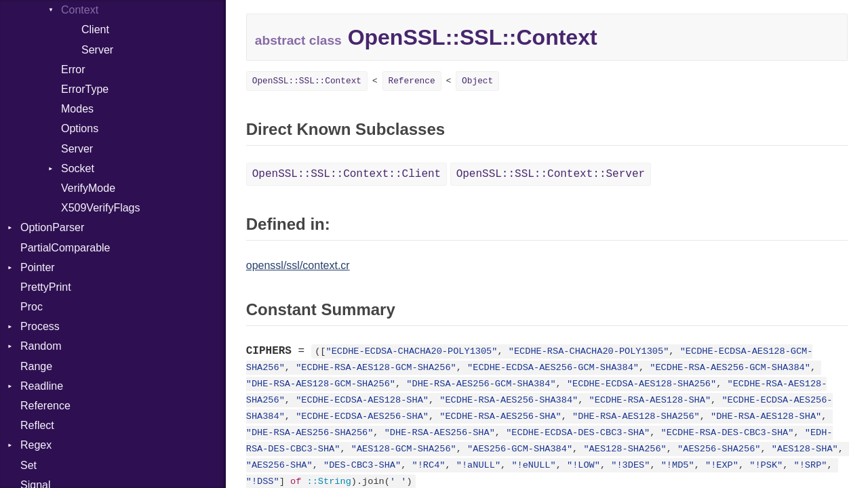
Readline (42, 386)
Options (80, 128)
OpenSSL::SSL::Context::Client (347, 174)
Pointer (38, 267)
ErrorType (85, 89)
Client (95, 29)
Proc (32, 307)
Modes (77, 109)
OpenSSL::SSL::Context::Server (551, 174)
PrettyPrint (46, 287)
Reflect (37, 425)
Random (41, 346)
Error (73, 69)
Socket (78, 168)
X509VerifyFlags (101, 208)
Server (97, 50)
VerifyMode (88, 188)
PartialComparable (65, 248)
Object (477, 81)
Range (36, 366)
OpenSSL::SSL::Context (307, 81)
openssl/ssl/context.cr (298, 265)
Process (40, 326)
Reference (45, 406)
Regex (36, 445)
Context (80, 10)
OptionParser (52, 227)
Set (28, 465)
